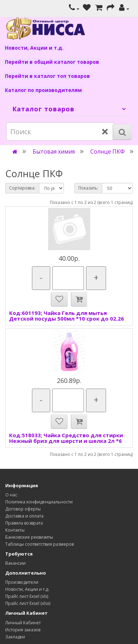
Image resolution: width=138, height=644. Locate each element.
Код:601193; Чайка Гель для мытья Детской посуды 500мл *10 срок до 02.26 (67, 316)
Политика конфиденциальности (39, 502)
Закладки (15, 637)
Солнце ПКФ (107, 151)
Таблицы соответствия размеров (40, 544)
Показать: (88, 188)
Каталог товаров (43, 109)
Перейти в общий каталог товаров (52, 62)
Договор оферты (23, 509)
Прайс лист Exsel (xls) (27, 596)
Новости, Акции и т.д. (34, 48)
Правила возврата (24, 523)
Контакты (15, 530)
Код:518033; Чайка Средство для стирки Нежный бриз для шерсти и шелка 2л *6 (66, 438)
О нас (11, 495)
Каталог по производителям (43, 90)
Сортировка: (22, 188)
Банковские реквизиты (29, 537)
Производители (22, 582)
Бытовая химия (54, 151)
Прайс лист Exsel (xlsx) (28, 603)
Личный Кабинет (23, 623)
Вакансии (15, 563)
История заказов (23, 630)
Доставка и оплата (24, 516)
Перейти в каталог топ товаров (47, 76)
